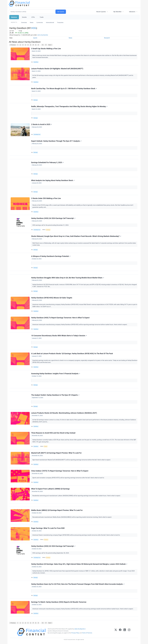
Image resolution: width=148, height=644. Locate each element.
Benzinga (36, 100)
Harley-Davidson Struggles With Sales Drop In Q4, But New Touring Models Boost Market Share (68, 278)
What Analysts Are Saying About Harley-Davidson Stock (53, 180)
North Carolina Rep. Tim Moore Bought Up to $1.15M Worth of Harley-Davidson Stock (64, 89)
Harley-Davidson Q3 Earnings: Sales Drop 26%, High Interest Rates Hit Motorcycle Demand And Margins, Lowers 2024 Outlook (79, 564)
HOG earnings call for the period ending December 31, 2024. (51, 225)
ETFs (33, 17)
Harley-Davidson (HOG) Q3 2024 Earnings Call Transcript (53, 546)
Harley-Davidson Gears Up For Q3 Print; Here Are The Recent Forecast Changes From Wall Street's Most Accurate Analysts (78, 584)
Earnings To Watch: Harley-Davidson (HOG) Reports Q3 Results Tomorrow (59, 602)
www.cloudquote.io (80, 629)
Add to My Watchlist (43, 35)
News (32, 22)
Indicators (132, 12)
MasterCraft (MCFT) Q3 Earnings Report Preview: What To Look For (56, 453)
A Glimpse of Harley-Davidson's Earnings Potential (51, 256)
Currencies (40, 22)
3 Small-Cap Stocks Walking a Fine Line (46, 49)
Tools (42, 17)
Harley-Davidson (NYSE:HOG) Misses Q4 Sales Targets (52, 298)
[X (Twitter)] (116, 632)
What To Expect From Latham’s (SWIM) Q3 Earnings (50, 489)
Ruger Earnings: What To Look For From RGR (48, 528)
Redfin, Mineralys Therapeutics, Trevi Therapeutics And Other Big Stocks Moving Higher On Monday (69, 106)
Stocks (24, 17)
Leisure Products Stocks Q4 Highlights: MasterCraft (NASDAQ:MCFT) (57, 69)
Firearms (46, 540)
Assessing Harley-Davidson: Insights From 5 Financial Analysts (56, 374)
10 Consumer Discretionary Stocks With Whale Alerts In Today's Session (59, 336)
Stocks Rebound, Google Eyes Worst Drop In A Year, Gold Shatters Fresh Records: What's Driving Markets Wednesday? (76, 236)
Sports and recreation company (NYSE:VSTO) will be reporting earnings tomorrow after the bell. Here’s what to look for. (69, 478)
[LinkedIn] (125, 632)
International (50, 22)
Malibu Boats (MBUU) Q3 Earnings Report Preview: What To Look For (57, 510)
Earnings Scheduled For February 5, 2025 (47, 162)
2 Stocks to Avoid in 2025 (42, 124)
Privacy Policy (75, 633)
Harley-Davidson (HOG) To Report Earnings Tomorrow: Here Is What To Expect (60, 318)
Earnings (48, 230)
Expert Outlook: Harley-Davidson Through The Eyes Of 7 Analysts (56, 141)
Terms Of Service (87, 633)
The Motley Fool (37, 134)
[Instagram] (129, 632)
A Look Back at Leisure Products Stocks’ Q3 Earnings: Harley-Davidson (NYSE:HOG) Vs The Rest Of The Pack (72, 354)
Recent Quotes (101, 12)
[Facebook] (120, 632)
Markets (14, 17)
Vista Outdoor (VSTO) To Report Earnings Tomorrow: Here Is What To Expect (60, 471)
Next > (50, 45)
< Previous (13, 45)
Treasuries (60, 22)
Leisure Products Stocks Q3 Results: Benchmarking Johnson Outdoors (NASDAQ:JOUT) (64, 413)
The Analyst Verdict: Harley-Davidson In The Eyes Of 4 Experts (55, 395)
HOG (34, 28)
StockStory (36, 62)
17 (46, 45)
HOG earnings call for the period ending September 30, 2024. (51, 553)
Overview (24, 22)
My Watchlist (117, 12)
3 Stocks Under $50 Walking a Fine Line (46, 198)
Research (107, 38)
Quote (35, 38)
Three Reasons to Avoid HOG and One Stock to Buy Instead (53, 433)
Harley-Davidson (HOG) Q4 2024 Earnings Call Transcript (53, 218)
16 (43, 45)
